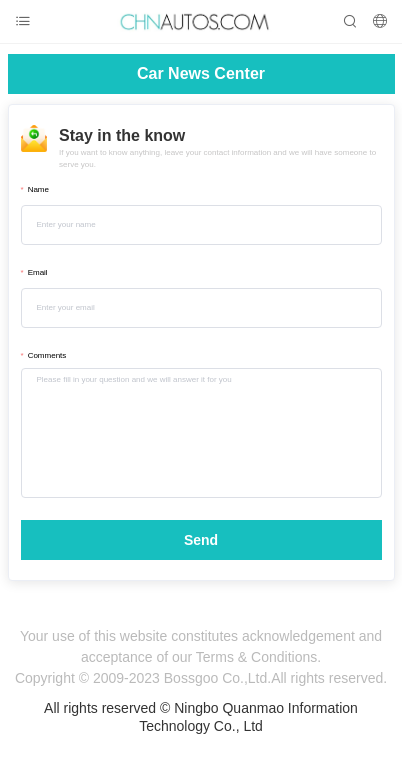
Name (38, 189)
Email (38, 272)
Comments (47, 355)
